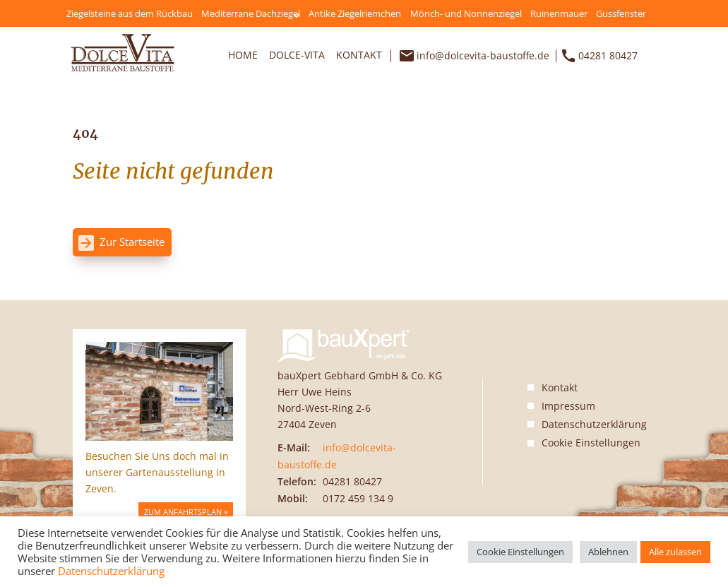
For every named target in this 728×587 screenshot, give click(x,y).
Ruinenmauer (559, 13)
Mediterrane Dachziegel (251, 13)
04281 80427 (608, 55)
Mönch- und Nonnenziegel (466, 13)
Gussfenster (621, 13)
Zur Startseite (132, 242)
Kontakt (359, 55)
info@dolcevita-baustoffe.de (483, 55)
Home (243, 55)
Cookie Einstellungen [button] (591, 443)
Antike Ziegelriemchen (355, 13)
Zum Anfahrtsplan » (186, 512)
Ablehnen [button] (608, 552)
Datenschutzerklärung (594, 424)
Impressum (568, 406)
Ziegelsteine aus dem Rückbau (130, 13)
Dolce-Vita (297, 55)
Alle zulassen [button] (675, 552)
